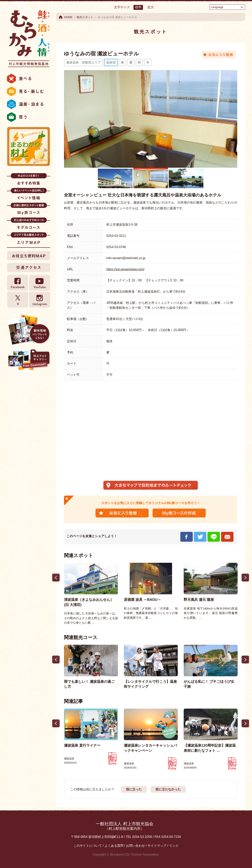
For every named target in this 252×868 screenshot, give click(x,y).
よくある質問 (114, 846)
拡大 (151, 7)
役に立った (134, 789)
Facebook (18, 283)
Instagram (39, 300)
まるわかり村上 (29, 146)
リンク (174, 846)
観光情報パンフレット (29, 329)
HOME (68, 17)
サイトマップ (157, 846)
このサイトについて (88, 846)
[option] (91, 594)
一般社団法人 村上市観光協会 (124, 826)
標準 (138, 7)
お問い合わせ (135, 846)
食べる (29, 79)
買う (29, 117)
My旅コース (29, 210)
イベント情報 (29, 195)
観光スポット (85, 17)
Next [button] (245, 578)
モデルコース (29, 225)
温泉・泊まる (29, 104)
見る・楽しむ (29, 91)
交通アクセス (29, 267)
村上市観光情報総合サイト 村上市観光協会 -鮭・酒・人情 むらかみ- (29, 37)
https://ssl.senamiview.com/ (125, 269)
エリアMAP (29, 240)
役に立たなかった (168, 789)
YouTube (39, 283)
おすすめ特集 (29, 180)
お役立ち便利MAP (29, 256)
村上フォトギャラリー (29, 360)
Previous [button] (56, 578)
